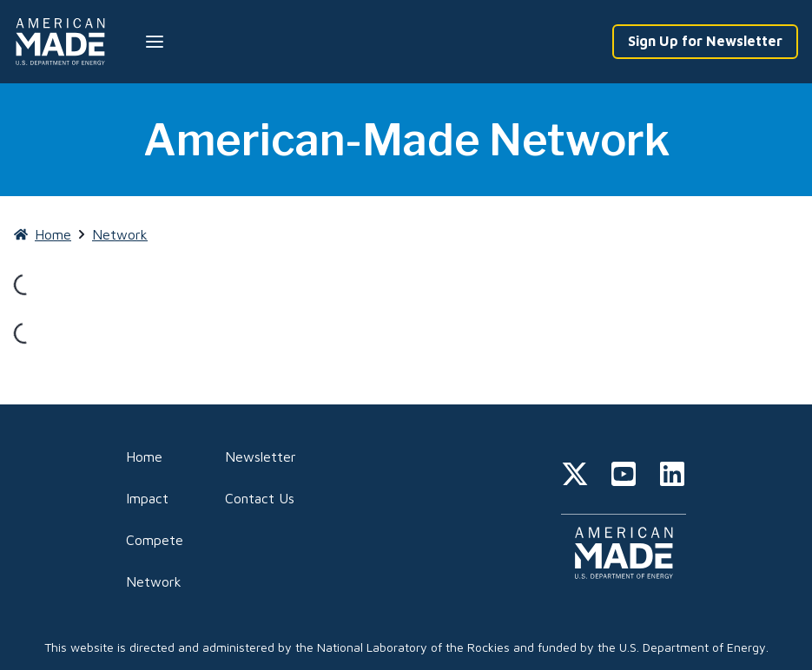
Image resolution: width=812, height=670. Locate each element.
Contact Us (260, 498)
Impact (147, 498)
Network (154, 581)
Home (144, 457)
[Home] (63, 42)
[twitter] (575, 476)
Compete (155, 540)
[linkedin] (672, 476)
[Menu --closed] (155, 42)
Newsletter (261, 457)
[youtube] (624, 476)
